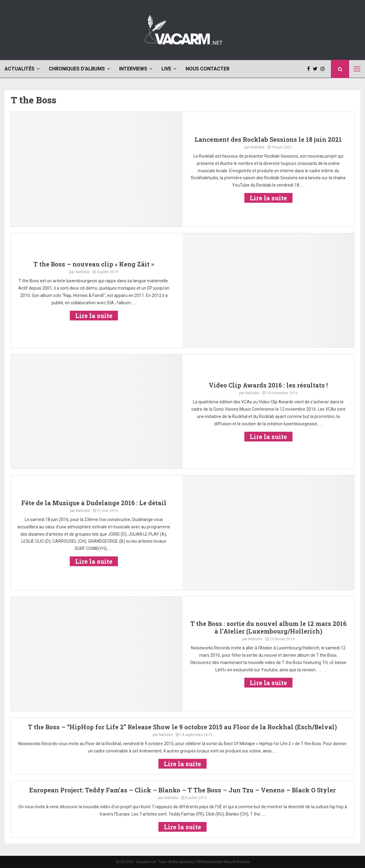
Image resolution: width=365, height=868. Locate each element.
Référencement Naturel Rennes (223, 862)
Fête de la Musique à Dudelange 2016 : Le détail (94, 503)
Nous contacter (207, 69)
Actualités (19, 69)
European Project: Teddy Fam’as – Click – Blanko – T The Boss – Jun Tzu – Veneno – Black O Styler (182, 790)
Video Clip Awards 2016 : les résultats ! (268, 385)
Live (166, 69)
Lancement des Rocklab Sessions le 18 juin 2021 (268, 139)
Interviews (133, 69)
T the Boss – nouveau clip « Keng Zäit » (94, 264)
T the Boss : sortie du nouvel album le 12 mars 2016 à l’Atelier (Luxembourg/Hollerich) (268, 627)
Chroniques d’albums (77, 69)
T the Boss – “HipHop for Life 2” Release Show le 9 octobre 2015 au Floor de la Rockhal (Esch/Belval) (182, 727)
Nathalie (257, 147)
